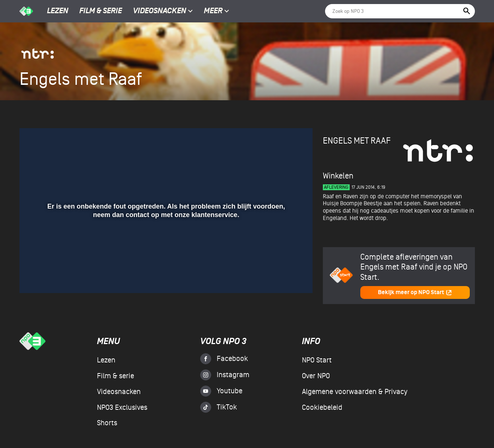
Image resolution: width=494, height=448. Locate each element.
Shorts (107, 423)
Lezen (58, 11)
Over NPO (316, 376)
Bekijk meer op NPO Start (415, 292)
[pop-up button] (283, 277)
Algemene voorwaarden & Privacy (355, 392)
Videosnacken (160, 11)
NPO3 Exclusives (122, 408)
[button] (34, 277)
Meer (217, 11)
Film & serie (101, 11)
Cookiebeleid (322, 408)
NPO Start (317, 360)
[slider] (165, 262)
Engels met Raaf (357, 141)
